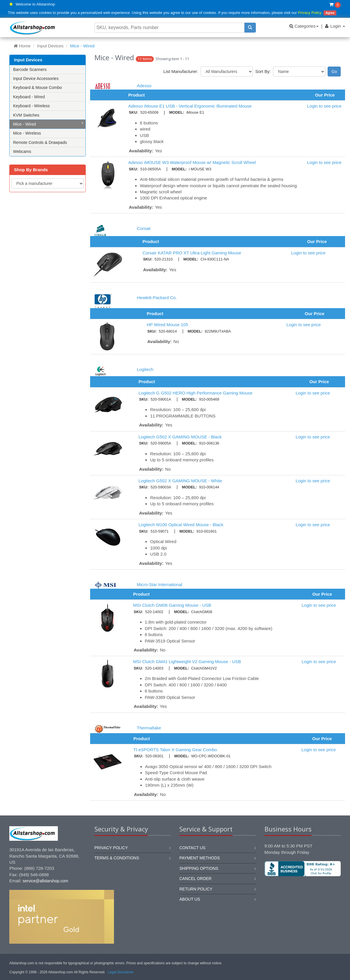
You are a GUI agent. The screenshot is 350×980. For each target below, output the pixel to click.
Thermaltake (149, 728)
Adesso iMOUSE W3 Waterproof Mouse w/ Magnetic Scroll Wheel (192, 162)
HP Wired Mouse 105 (167, 325)
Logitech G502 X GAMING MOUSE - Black (180, 437)
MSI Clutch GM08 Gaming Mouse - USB (172, 605)
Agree (330, 13)
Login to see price (324, 106)
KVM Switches (26, 115)
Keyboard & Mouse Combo (37, 88)
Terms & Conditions (117, 858)
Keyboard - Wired (29, 97)
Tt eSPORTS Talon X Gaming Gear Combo (175, 750)
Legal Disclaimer (121, 972)
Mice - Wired (48, 124)
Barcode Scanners (30, 69)
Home (22, 46)
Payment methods (200, 858)
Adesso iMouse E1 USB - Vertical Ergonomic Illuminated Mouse (190, 106)
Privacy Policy (310, 13)
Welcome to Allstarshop (35, 4)
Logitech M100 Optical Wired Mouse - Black (181, 525)
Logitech (145, 369)
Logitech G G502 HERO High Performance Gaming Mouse (195, 393)
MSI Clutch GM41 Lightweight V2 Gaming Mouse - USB (187, 662)
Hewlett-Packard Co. (157, 298)
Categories (304, 26)
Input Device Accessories (36, 78)
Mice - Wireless (27, 133)
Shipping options (199, 868)
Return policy (196, 889)
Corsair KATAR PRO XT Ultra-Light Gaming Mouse (192, 253)
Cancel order (195, 879)
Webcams (22, 151)
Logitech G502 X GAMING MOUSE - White (180, 481)
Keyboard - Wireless (31, 106)
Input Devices (50, 46)
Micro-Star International (160, 584)
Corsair (144, 228)
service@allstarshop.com (45, 881)
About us (190, 899)
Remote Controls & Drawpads (40, 142)
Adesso (144, 86)
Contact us (192, 848)
